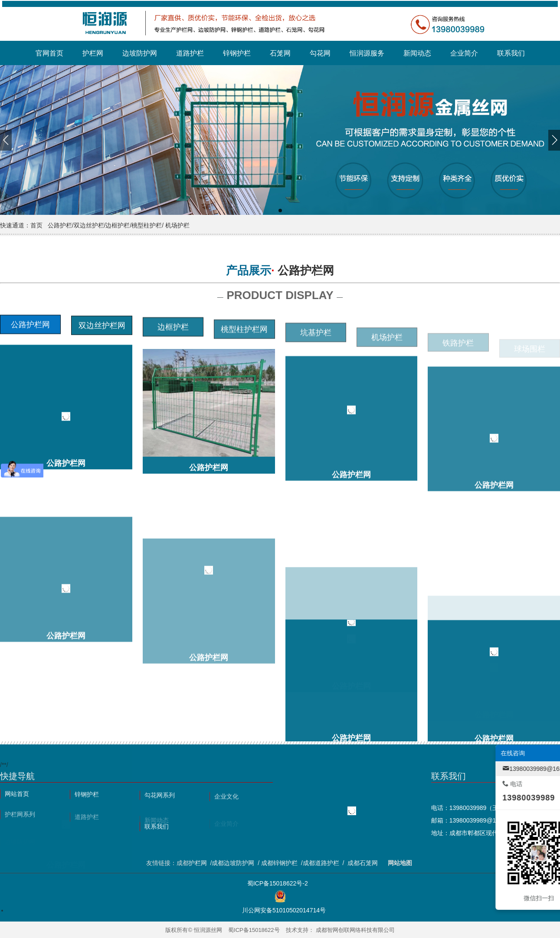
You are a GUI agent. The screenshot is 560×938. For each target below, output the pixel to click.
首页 (36, 225)
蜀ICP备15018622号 (254, 930)
